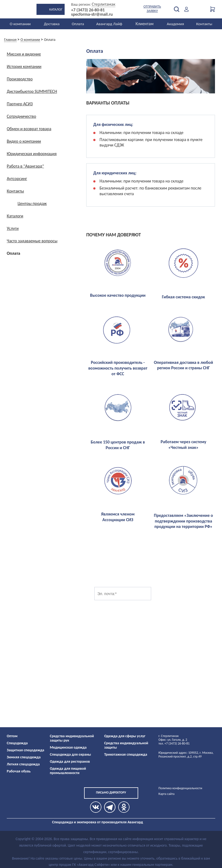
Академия (175, 24)
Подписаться (173, 594)
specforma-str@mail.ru (92, 14)
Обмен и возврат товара (29, 129)
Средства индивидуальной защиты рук (72, 738)
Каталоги (15, 216)
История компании (24, 66)
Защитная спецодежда (26, 750)
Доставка (52, 24)
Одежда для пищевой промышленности (68, 771)
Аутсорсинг (17, 179)
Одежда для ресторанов (70, 761)
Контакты (204, 24)
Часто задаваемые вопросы (32, 241)
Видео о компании (24, 141)
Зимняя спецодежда (24, 757)
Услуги (13, 228)
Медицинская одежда (68, 747)
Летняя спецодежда (23, 764)
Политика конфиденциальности (180, 788)
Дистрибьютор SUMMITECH (32, 91)
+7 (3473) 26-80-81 (88, 10)
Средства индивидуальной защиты (126, 745)
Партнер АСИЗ (20, 104)
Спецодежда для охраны (70, 754)
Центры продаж (32, 203)
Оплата (78, 24)
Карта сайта (166, 794)
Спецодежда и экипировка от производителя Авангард (97, 822)
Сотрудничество (21, 116)
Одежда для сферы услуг (125, 736)
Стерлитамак (103, 4)
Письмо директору (111, 792)
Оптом (12, 736)
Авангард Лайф (109, 24)
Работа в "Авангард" (25, 166)
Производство (20, 79)
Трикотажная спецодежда (126, 754)
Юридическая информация (32, 154)
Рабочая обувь (19, 771)
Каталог (56, 9)
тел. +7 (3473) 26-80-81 (174, 743)
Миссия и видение (24, 54)
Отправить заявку (152, 9)
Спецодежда (17, 743)
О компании (20, 24)
